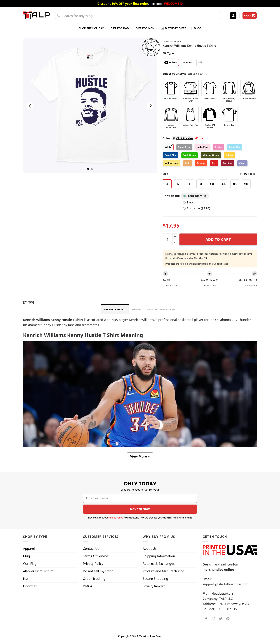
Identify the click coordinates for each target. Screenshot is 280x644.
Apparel (178, 41)
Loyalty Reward (154, 586)
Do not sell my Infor (98, 571)
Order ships (210, 286)
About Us (150, 549)
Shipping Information (159, 556)
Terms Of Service (95, 556)
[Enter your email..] (140, 498)
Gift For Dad (121, 28)
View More (138, 456)
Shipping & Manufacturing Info (154, 309)
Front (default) (195, 196)
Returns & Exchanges (159, 564)
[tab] (115, 309)
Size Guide (249, 174)
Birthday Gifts (175, 28)
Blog (198, 28)
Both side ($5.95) (197, 208)
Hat (26, 579)
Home (166, 41)
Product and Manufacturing (163, 571)
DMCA (87, 586)
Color (178, 138)
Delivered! (251, 286)
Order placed (170, 286)
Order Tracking (94, 579)
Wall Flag (30, 564)
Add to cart (218, 239)
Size (209, 174)
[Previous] (30, 106)
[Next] (150, 106)
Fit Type (168, 53)
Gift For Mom (146, 28)
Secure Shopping (155, 579)
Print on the (171, 196)
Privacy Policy (116, 518)
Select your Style (175, 74)
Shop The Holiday (92, 28)
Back (188, 202)
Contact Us (91, 549)
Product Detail (115, 309)
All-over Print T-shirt (38, 571)
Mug (27, 556)
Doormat (30, 586)
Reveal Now (140, 509)
